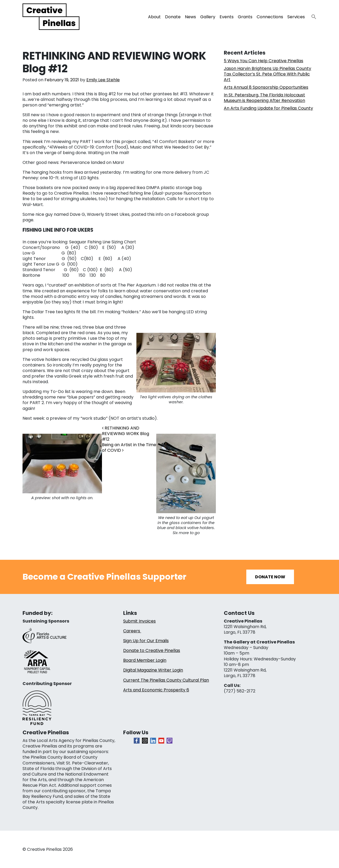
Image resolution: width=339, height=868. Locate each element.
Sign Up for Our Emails (146, 641)
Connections (270, 17)
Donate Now (270, 577)
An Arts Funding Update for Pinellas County (268, 108)
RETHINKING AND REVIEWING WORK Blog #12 (126, 434)
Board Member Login (145, 660)
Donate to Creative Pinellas (152, 650)
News (190, 17)
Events (227, 17)
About (154, 17)
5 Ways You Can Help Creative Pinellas (264, 61)
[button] (312, 15)
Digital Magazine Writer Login (153, 670)
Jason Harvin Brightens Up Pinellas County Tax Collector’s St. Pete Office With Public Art (267, 74)
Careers (132, 631)
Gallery (208, 17)
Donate (173, 17)
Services (296, 17)
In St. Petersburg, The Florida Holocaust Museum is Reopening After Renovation (264, 98)
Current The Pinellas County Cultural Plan (166, 680)
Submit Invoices (139, 621)
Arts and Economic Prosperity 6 (156, 690)
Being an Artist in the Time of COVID (129, 448)
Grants (245, 17)
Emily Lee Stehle (103, 80)
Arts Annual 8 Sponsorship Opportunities (266, 87)
